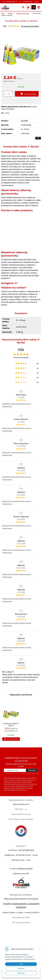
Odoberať (32, 770)
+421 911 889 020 (26, 850)
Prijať (21, 964)
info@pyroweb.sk (12, 2)
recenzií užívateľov (30, 26)
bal (9, 94)
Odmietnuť (21, 973)
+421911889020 (27, 2)
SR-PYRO (24, 121)
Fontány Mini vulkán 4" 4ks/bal (11, 725)
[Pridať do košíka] (27, 94)
